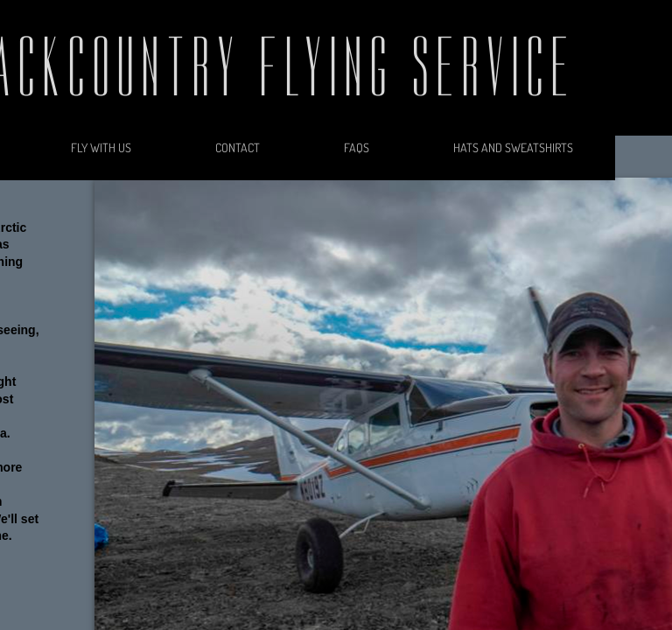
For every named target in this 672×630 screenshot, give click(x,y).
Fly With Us (101, 147)
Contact (238, 147)
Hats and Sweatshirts (513, 147)
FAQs (357, 147)
